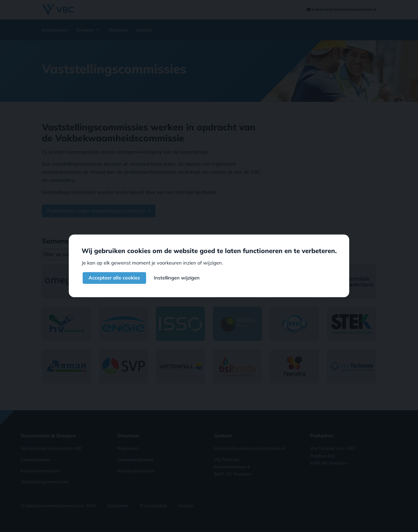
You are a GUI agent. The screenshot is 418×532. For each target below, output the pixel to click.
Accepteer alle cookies (114, 278)
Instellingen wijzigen (177, 278)
